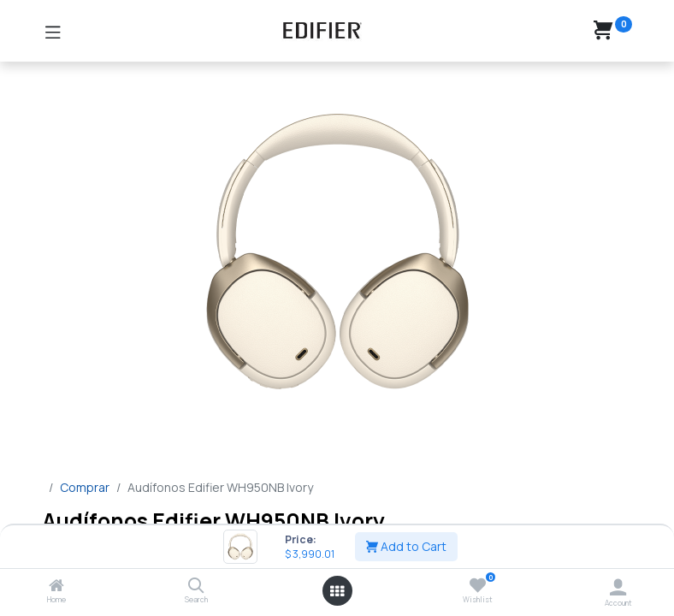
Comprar (85, 487)
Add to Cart (406, 546)
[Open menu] (337, 591)
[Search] (196, 586)
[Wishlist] (478, 586)
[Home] (56, 586)
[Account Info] (618, 587)
